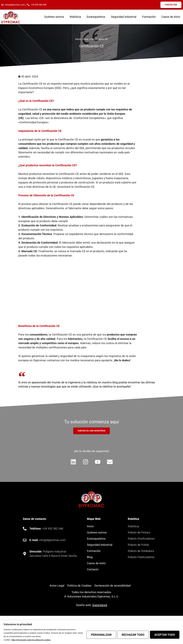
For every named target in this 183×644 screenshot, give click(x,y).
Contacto (93, 570)
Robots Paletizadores (141, 557)
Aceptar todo (165, 635)
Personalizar (101, 635)
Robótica (75, 17)
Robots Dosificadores (141, 539)
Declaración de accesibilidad (112, 586)
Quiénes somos (54, 17)
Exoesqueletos (96, 17)
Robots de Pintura (139, 533)
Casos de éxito (171, 17)
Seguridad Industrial (124, 17)
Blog (86, 39)
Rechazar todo (133, 635)
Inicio (78, 39)
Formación (149, 17)
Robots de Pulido (138, 545)
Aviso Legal (57, 586)
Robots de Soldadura (141, 551)
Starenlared (100, 605)
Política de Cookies (79, 586)
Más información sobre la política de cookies (31, 640)
